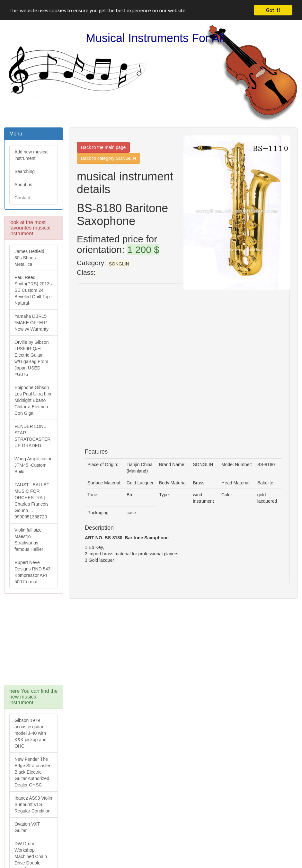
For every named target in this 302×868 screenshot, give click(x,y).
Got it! (273, 10)
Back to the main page (103, 147)
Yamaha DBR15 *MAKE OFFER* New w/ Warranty (31, 323)
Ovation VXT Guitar (27, 827)
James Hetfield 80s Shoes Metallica (29, 258)
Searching (25, 171)
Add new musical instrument (31, 155)
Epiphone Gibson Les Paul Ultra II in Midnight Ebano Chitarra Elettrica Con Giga (33, 400)
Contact (22, 198)
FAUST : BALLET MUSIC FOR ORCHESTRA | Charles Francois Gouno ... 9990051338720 (32, 501)
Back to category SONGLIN (108, 158)
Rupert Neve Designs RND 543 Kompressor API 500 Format (32, 572)
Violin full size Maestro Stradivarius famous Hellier (29, 540)
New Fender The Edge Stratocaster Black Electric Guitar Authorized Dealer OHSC (32, 772)
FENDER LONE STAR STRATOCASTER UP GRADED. (32, 436)
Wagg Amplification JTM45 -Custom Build (34, 465)
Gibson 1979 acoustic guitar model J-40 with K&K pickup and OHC (31, 733)
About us (23, 185)
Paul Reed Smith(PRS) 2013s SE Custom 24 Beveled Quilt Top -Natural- (33, 290)
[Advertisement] (48, 642)
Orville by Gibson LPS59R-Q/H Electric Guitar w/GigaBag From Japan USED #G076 (32, 358)
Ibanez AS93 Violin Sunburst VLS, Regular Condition (33, 804)
